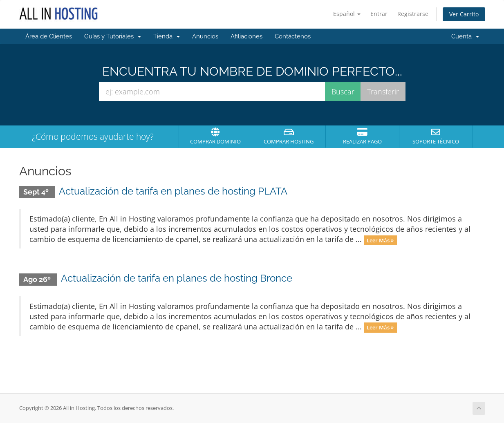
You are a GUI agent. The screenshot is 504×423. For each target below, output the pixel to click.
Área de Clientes (49, 36)
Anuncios (205, 36)
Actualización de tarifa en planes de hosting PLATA (173, 191)
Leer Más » (380, 240)
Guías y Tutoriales (113, 36)
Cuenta (465, 36)
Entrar (379, 14)
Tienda (167, 36)
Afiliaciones (246, 36)
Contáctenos (293, 36)
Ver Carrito (464, 14)
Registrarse (413, 14)
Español (347, 14)
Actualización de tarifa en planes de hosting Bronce (177, 278)
